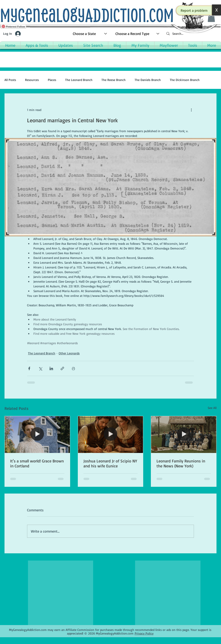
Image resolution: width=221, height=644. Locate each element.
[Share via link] (62, 368)
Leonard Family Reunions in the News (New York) (181, 463)
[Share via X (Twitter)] (40, 368)
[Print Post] (73, 368)
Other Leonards (69, 353)
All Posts (10, 80)
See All (212, 408)
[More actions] (191, 110)
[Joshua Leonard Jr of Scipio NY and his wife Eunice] (111, 434)
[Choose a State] (90, 34)
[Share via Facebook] (29, 368)
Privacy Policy (144, 633)
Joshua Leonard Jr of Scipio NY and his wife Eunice (110, 463)
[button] (194, 10)
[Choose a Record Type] (138, 34)
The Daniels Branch (148, 80)
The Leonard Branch (79, 80)
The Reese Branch (114, 80)
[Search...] (192, 34)
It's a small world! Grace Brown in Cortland (37, 463)
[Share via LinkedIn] (51, 368)
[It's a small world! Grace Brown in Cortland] (37, 434)
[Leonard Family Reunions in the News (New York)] (184, 434)
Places (52, 80)
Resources (32, 80)
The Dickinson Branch (185, 80)
